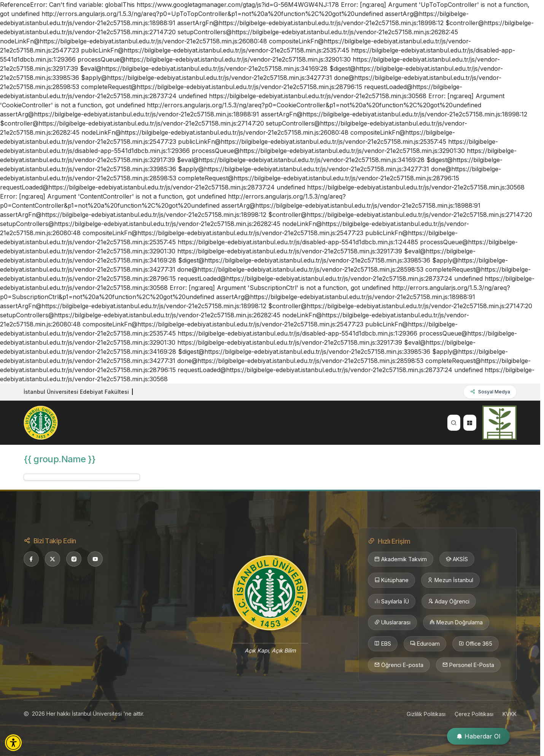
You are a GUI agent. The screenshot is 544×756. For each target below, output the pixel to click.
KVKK (510, 714)
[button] (13, 743)
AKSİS (457, 559)
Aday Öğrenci (449, 602)
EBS (383, 644)
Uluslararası (392, 622)
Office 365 (476, 644)
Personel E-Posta (468, 665)
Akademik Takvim (401, 559)
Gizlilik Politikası (426, 714)
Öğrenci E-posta (399, 665)
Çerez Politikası (474, 714)
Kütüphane (391, 580)
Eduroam (425, 644)
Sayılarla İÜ (392, 602)
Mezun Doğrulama (456, 622)
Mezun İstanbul (450, 580)
